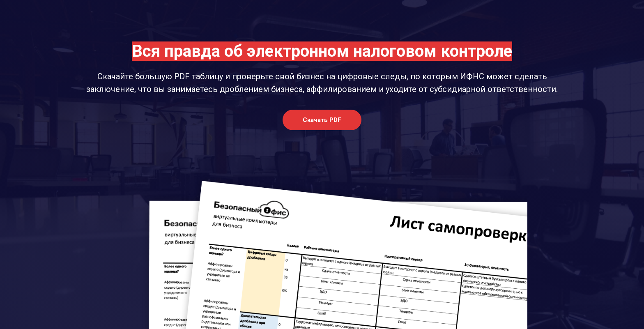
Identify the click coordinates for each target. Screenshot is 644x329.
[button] (322, 120)
